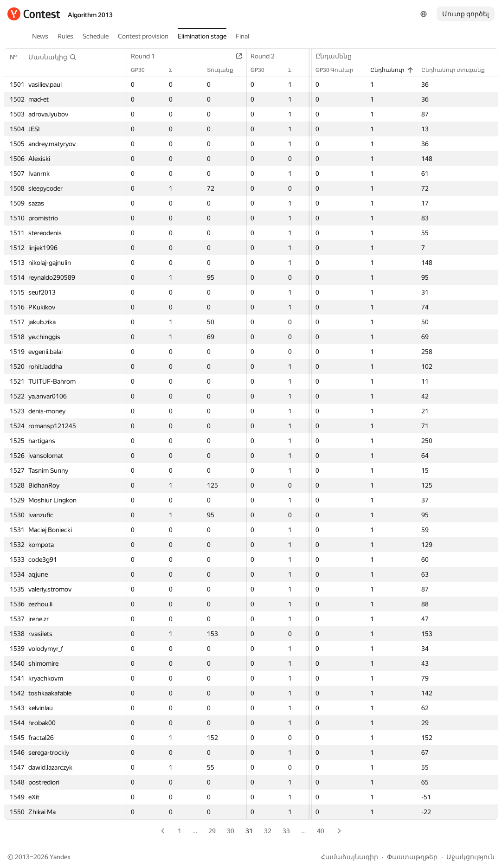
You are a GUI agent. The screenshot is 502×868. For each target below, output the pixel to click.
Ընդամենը (338, 56)
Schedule (96, 36)
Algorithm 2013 (90, 15)
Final (242, 36)
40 (321, 831)
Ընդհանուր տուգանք (458, 70)
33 (286, 831)
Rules (65, 36)
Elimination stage (202, 36)
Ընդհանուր (392, 70)
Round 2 (267, 56)
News (40, 36)
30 (231, 831)
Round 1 (148, 56)
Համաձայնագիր (349, 857)
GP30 (142, 70)
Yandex (60, 857)
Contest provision (143, 36)
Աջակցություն (470, 857)
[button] (52, 57)
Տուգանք (225, 70)
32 (268, 831)
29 (212, 831)
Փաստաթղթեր (412, 857)
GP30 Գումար (339, 70)
